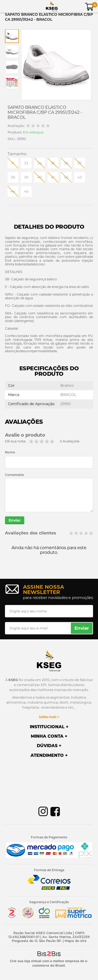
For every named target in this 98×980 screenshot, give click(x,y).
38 (13, 177)
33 (26, 163)
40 (39, 177)
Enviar (15, 520)
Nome (10, 452)
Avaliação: (16, 126)
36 (66, 163)
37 (79, 163)
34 (40, 163)
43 (80, 177)
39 (26, 177)
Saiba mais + (49, 717)
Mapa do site (75, 941)
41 (53, 177)
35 (53, 163)
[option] (12, 36)
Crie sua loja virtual (26, 961)
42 (66, 177)
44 (13, 191)
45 (26, 191)
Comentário (15, 475)
